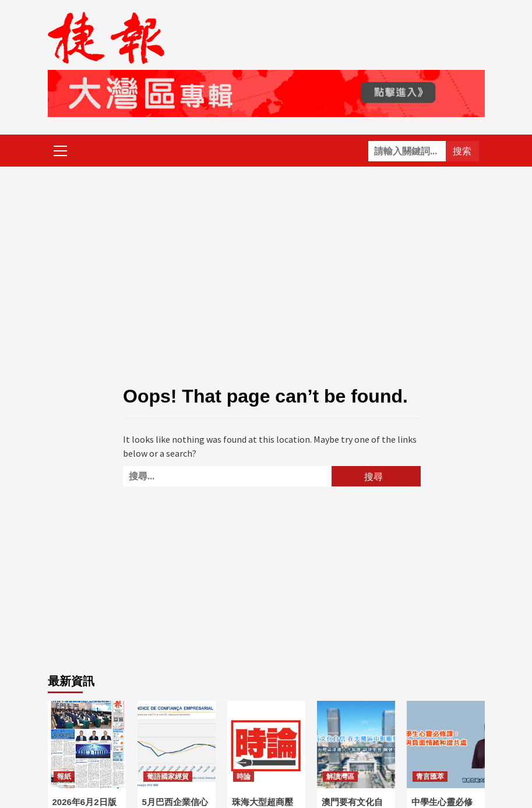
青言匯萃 (430, 777)
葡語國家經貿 (168, 777)
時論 (244, 777)
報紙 (64, 777)
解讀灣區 (340, 777)
